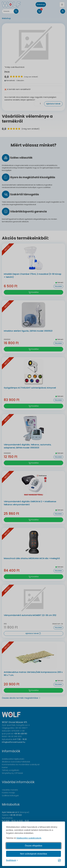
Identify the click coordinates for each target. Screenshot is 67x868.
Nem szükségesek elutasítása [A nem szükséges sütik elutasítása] (33, 854)
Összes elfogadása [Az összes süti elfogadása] (33, 846)
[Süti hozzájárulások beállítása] (12, 860)
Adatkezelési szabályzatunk (29, 838)
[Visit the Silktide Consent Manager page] (59, 860)
